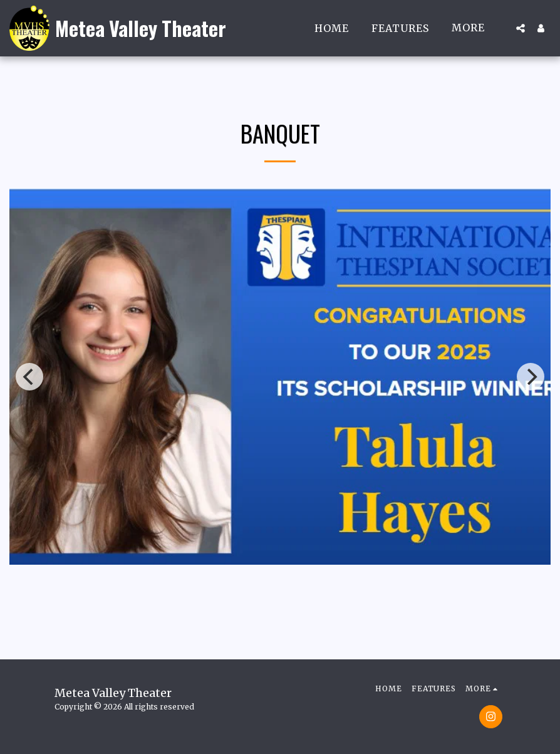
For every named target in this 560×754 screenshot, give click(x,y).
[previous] (29, 377)
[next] (531, 377)
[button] (521, 28)
